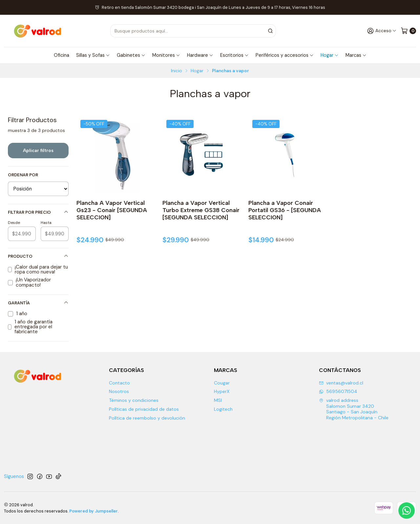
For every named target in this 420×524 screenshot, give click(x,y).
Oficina (62, 55)
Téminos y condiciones (134, 400)
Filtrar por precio (38, 212)
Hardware (200, 55)
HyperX (222, 391)
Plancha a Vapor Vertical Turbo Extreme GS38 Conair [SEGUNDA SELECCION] (201, 210)
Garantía (38, 303)
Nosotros (119, 391)
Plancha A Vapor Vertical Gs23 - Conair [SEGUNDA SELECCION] (112, 210)
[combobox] (202, 31)
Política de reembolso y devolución (147, 418)
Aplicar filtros (38, 150)
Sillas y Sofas (93, 55)
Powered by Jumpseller (94, 511)
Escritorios (234, 55)
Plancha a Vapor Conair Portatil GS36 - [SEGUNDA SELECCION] (285, 210)
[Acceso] (382, 31)
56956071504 (338, 391)
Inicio (177, 71)
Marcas (356, 55)
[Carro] (408, 31)
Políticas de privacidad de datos (144, 409)
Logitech (223, 409)
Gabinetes (131, 55)
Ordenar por (23, 175)
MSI (218, 400)
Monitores (166, 55)
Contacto (119, 383)
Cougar (222, 383)
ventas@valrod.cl (341, 383)
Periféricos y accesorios (285, 55)
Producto (38, 256)
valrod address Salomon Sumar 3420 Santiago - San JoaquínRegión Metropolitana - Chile (354, 409)
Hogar (330, 55)
